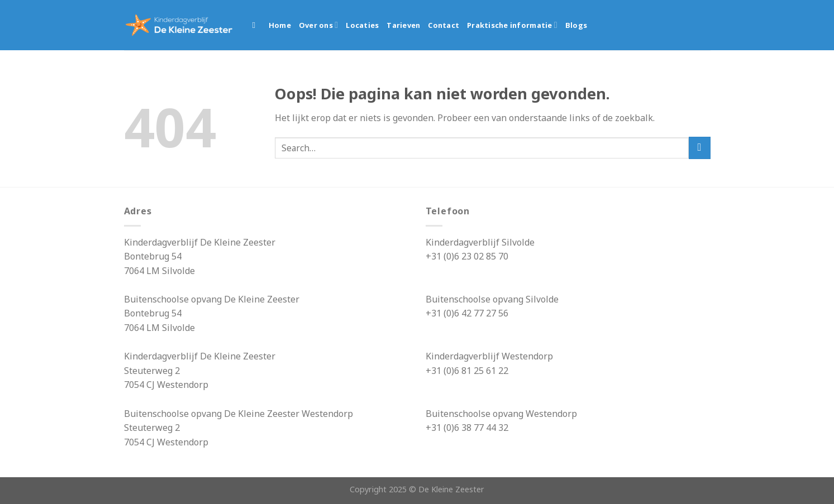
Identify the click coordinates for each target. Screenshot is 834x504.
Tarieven (403, 25)
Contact (444, 25)
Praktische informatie (512, 25)
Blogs (576, 25)
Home (280, 25)
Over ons (318, 25)
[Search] (257, 25)
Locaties (362, 25)
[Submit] (700, 148)
